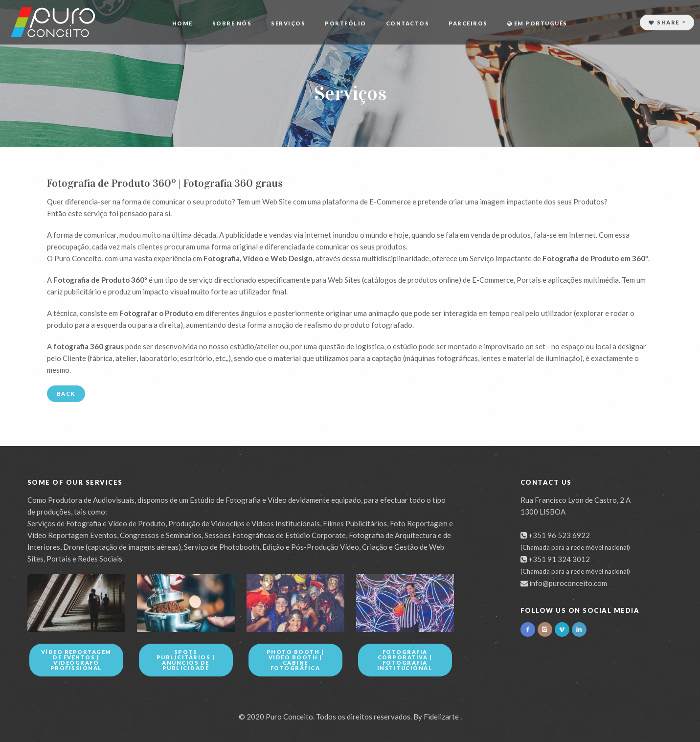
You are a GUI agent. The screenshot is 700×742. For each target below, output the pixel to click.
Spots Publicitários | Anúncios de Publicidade (186, 660)
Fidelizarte (441, 717)
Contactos (408, 23)
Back (66, 393)
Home (182, 23)
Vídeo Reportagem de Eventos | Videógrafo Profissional (76, 660)
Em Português (537, 23)
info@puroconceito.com (568, 583)
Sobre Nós (232, 23)
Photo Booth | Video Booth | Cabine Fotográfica (295, 660)
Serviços (288, 23)
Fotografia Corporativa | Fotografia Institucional (405, 660)
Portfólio (346, 23)
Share (665, 22)
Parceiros (468, 23)
